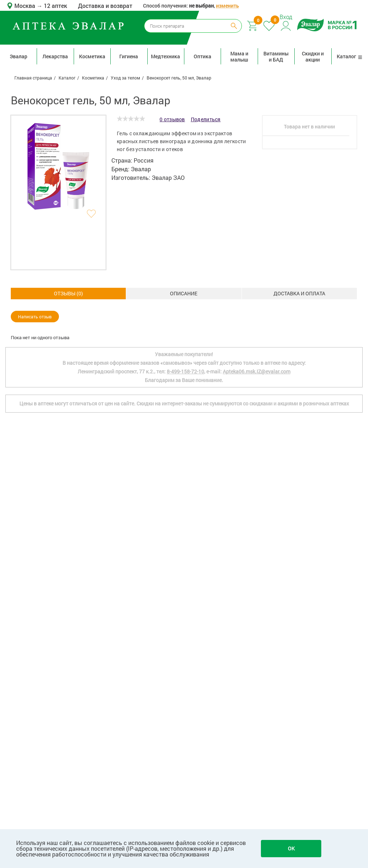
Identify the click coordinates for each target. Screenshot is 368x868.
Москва (26, 6)
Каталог (350, 56)
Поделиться (206, 119)
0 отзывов (172, 119)
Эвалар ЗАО (168, 178)
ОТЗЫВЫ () (299, 293)
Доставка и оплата (184, 293)
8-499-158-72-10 (185, 539)
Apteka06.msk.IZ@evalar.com (257, 539)
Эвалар (19, 56)
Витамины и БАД (276, 56)
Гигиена (129, 56)
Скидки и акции (313, 56)
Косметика (92, 56)
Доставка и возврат (105, 6)
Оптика (203, 56)
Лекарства (55, 56)
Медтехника (165, 56)
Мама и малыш (239, 56)
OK (291, 848)
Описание (68, 293)
